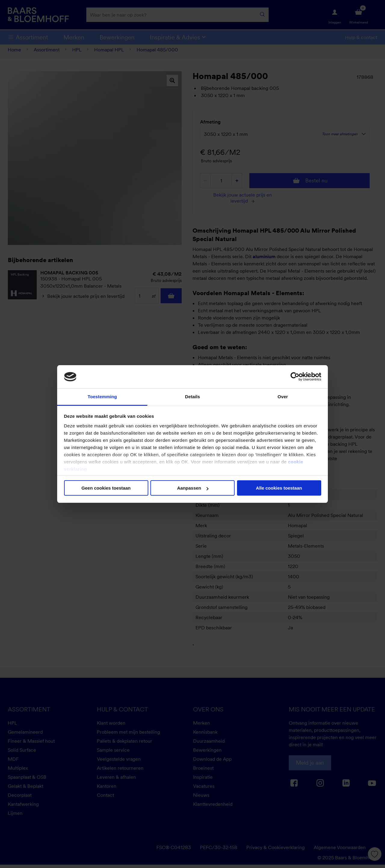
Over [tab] (283, 397)
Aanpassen (193, 488)
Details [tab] (192, 397)
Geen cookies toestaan (106, 488)
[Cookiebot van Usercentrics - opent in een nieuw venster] (295, 377)
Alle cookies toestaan (279, 488)
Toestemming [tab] (102, 397)
